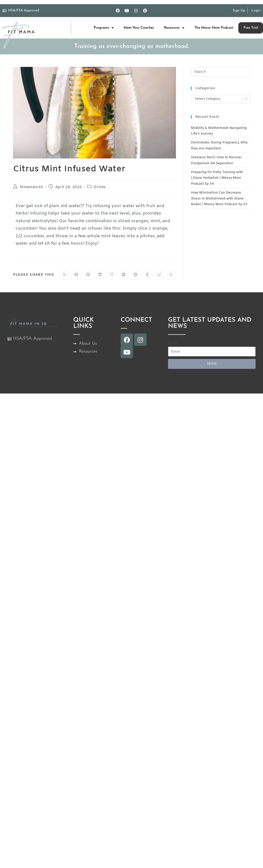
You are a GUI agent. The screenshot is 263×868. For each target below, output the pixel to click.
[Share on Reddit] (135, 275)
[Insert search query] (220, 72)
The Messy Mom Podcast (214, 28)
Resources (174, 28)
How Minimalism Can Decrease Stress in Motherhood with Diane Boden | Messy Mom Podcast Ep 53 (219, 198)
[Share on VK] (124, 275)
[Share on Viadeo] (159, 275)
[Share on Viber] (112, 275)
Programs (104, 28)
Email (173, 343)
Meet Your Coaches (139, 28)
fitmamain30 (31, 187)
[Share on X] (64, 275)
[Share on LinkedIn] (100, 275)
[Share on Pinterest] (88, 275)
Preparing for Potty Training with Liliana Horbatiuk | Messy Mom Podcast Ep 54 (217, 178)
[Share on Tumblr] (147, 275)
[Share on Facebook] (76, 275)
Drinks (100, 187)
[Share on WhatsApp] (171, 275)
